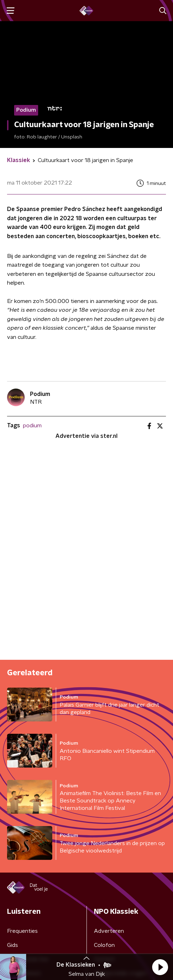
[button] (160, 967)
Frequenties (22, 931)
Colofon (104, 945)
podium (32, 426)
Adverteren (109, 931)
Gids (13, 945)
